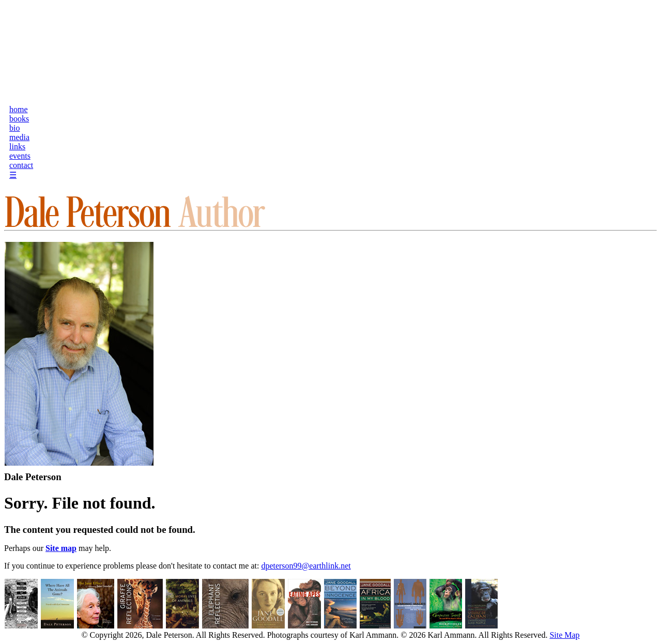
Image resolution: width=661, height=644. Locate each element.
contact (21, 165)
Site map (61, 548)
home (19, 109)
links (17, 147)
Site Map (564, 635)
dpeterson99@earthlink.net (306, 566)
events (20, 156)
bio (14, 128)
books (19, 119)
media (19, 137)
